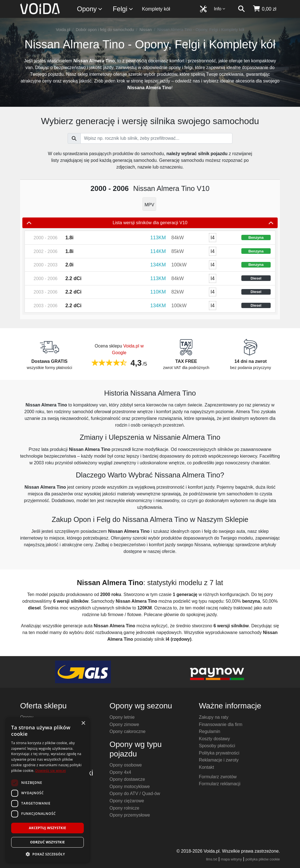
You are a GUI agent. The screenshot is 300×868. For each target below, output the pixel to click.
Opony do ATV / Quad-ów (135, 794)
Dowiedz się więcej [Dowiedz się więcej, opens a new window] (51, 771)
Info (220, 9)
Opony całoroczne (128, 731)
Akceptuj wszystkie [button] (47, 828)
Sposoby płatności (217, 746)
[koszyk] (264, 9)
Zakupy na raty (214, 717)
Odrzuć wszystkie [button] (47, 842)
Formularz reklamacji (220, 784)
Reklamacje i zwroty (219, 760)
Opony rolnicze (124, 808)
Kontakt (206, 767)
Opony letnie (122, 717)
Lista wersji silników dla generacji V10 (150, 223)
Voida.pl (63, 30)
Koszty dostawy (214, 739)
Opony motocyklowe (130, 787)
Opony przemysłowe (130, 815)
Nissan (146, 30)
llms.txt (212, 859)
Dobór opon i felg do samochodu (105, 30)
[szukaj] (241, 9)
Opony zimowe (124, 724)
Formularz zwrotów (218, 777)
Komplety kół (156, 9)
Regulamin (209, 731)
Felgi (123, 9)
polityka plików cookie (263, 859)
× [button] (83, 723)
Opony (90, 9)
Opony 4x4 (120, 772)
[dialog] (47, 790)
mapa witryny (231, 859)
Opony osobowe (126, 765)
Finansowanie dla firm (221, 724)
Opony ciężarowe (127, 801)
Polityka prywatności (219, 753)
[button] (47, 854)
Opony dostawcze (127, 779)
